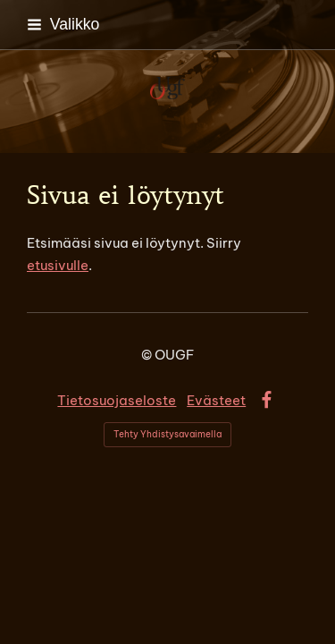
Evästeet (216, 400)
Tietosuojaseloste (117, 400)
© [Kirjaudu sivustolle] (148, 355)
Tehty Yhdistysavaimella (167, 434)
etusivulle (58, 265)
